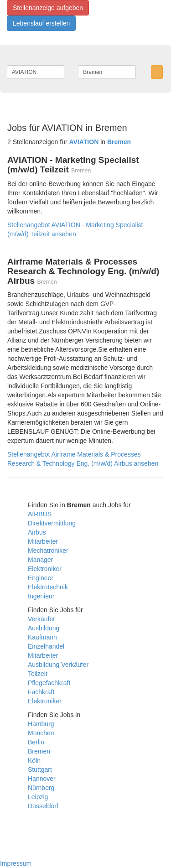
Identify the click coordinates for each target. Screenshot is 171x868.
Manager (40, 560)
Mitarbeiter (43, 541)
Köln (34, 760)
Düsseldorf (43, 806)
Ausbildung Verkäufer (58, 665)
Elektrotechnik (48, 587)
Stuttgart (40, 769)
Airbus (37, 532)
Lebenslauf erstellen (41, 23)
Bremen (39, 751)
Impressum (16, 863)
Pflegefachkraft (49, 683)
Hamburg (41, 724)
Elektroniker (45, 569)
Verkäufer (41, 619)
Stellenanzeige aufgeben (48, 8)
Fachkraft (41, 692)
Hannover (42, 779)
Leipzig (38, 797)
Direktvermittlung (52, 523)
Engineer (41, 578)
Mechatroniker (48, 551)
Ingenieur (41, 596)
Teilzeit (38, 674)
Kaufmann (42, 637)
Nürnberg (41, 788)
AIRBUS (40, 514)
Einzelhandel (46, 646)
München (41, 733)
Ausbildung (44, 628)
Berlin (36, 742)
